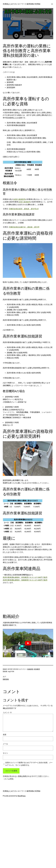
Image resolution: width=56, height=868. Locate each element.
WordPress (22, 796)
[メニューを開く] (52, 4)
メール (5, 744)
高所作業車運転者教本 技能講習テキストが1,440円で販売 (25, 580)
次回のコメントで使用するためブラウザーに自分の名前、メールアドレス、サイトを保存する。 (29, 764)
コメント (7, 713)
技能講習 (30, 669)
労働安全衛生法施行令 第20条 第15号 (24, 227)
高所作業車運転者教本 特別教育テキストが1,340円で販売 (25, 577)
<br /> (9, 599)
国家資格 (6, 679)
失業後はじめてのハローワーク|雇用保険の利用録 (22, 4)
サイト (5, 753)
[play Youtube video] (28, 643)
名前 (5, 735)
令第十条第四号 (19, 199)
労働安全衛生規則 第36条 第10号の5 (24, 209)
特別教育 (37, 669)
